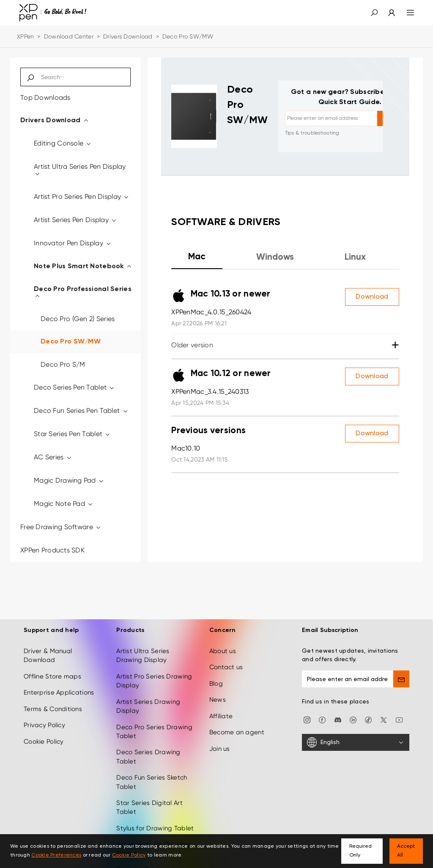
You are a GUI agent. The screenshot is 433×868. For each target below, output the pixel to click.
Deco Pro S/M (63, 364)
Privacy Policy (44, 724)
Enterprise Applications (59, 691)
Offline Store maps (52, 675)
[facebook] (322, 718)
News (218, 698)
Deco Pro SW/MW (71, 342)
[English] (356, 741)
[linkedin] (353, 718)
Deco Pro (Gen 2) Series (78, 319)
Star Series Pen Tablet (73, 434)
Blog (216, 682)
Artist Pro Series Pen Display (82, 196)
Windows (275, 257)
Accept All (406, 851)
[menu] (405, 13)
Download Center (69, 36)
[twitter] (384, 718)
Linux (355, 257)
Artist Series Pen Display (76, 220)
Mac (197, 257)
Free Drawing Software (61, 527)
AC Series (53, 457)
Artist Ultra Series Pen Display (80, 170)
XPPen (25, 36)
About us (223, 650)
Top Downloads (45, 98)
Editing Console (63, 143)
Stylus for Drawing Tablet (155, 827)
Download (372, 297)
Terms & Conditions (53, 707)
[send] (401, 678)
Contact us (226, 666)
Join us (220, 747)
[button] (374, 13)
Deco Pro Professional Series (83, 293)
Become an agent (237, 731)
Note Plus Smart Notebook (83, 266)
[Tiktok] (368, 718)
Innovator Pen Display (73, 243)
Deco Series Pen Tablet (75, 387)
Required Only (360, 851)
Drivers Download (128, 36)
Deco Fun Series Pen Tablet (81, 411)
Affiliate (221, 714)
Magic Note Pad (64, 504)
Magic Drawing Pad (69, 480)
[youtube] (399, 718)
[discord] (338, 718)
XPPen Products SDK (52, 550)
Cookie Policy (44, 740)
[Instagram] (307, 718)
